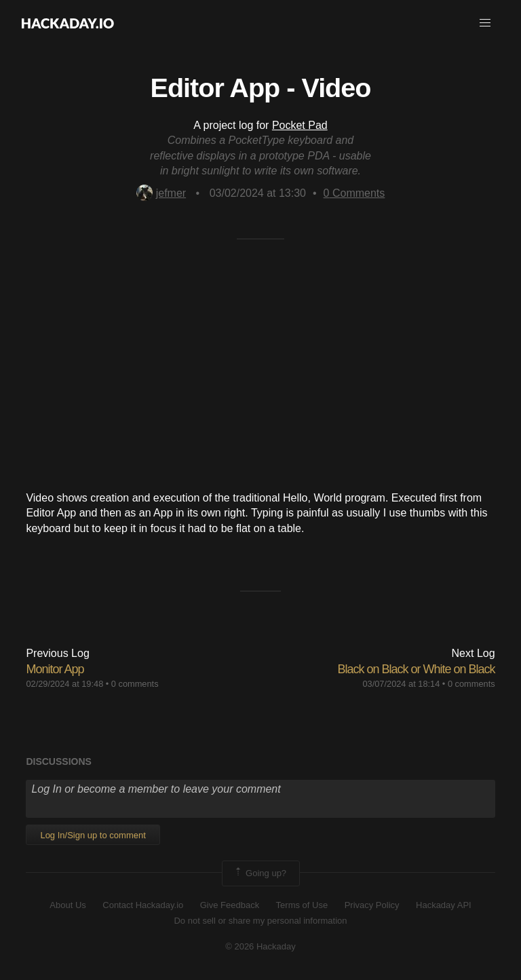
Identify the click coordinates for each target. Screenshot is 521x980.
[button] (485, 23)
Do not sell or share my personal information (260, 921)
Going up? (260, 873)
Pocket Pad (300, 125)
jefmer (161, 193)
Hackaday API (444, 905)
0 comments (135, 684)
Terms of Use (302, 905)
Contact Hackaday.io (143, 905)
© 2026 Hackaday (260, 946)
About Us (67, 905)
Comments (354, 193)
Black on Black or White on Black (416, 669)
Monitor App (55, 669)
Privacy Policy (372, 905)
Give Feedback (230, 905)
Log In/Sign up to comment (93, 835)
